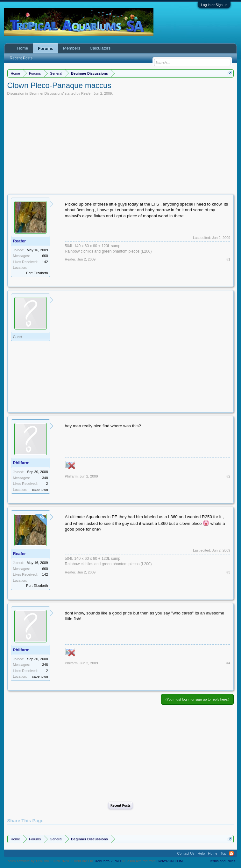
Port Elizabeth (37, 273)
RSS (231, 853)
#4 (228, 663)
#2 (228, 476)
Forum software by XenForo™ (50, 861)
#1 (228, 259)
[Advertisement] (121, 143)
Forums (46, 48)
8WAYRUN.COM (170, 861)
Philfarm (21, 463)
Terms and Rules (222, 861)
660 (45, 256)
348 (45, 478)
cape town (40, 490)
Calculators (100, 48)
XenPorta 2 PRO (108, 861)
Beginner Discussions (46, 93)
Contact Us (186, 853)
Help (201, 853)
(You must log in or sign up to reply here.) (198, 699)
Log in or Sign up (214, 5)
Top (223, 853)
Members (72, 48)
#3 (228, 572)
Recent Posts (120, 805)
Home (23, 48)
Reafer (86, 93)
